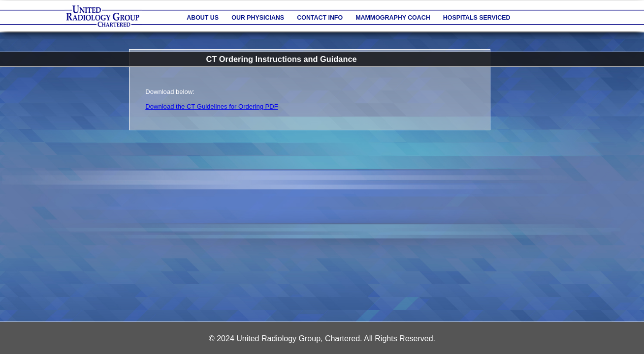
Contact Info (320, 18)
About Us (203, 18)
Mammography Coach (393, 18)
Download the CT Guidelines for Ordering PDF (211, 106)
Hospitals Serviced (477, 18)
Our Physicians (258, 18)
